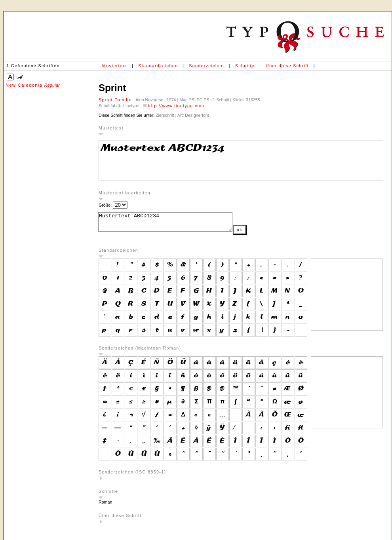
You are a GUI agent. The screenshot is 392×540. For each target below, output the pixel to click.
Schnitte (245, 66)
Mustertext (115, 66)
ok (255, 233)
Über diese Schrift (287, 66)
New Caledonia (33, 85)
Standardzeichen (158, 66)
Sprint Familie (116, 100)
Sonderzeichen (206, 66)
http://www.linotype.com (176, 106)
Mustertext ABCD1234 (173, 224)
